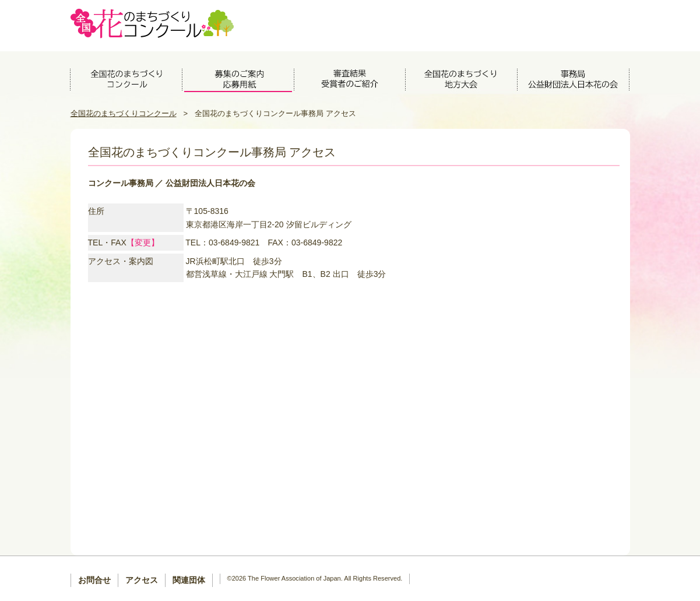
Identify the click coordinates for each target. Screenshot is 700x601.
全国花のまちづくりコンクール (124, 113)
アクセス (142, 580)
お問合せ (94, 580)
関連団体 (189, 580)
